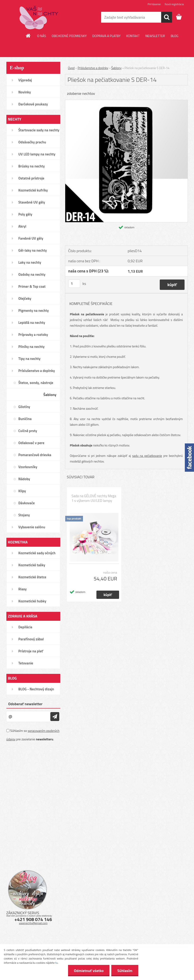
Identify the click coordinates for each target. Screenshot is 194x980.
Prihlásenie (154, 4)
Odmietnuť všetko (89, 971)
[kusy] (74, 284)
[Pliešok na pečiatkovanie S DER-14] (126, 102)
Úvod (71, 68)
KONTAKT (133, 36)
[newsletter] (55, 717)
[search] (167, 17)
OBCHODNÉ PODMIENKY (69, 36)
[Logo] (39, 17)
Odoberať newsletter (25, 704)
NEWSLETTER (155, 36)
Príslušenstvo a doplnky (93, 68)
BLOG (175, 36)
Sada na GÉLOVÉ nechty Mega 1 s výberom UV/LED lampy (94, 498)
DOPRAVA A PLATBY (107, 36)
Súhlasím (125, 971)
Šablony (116, 68)
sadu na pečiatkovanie (147, 456)
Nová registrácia (174, 4)
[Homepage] (28, 36)
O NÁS (42, 36)
